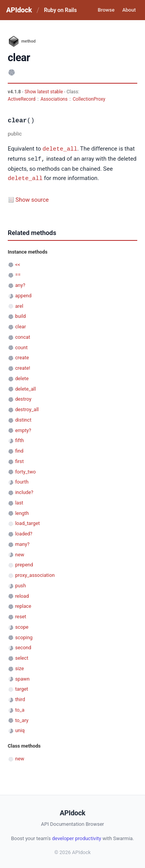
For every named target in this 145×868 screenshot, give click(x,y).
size (20, 667)
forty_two (25, 471)
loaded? (24, 533)
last (19, 502)
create (22, 356)
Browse (106, 10)
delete (22, 377)
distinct (23, 419)
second (23, 646)
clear (20, 325)
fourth (22, 481)
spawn (22, 678)
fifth (20, 439)
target (21, 688)
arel (19, 305)
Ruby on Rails (61, 10)
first (19, 460)
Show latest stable (44, 92)
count (21, 346)
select (22, 657)
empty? (23, 429)
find (19, 450)
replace (23, 605)
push (20, 584)
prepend (24, 564)
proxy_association (35, 574)
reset (20, 615)
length (22, 512)
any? (20, 284)
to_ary (22, 719)
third (20, 698)
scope (22, 626)
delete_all (60, 149)
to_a (20, 709)
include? (24, 491)
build (20, 315)
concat (23, 336)
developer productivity (76, 837)
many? (22, 543)
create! (23, 367)
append (23, 294)
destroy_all (27, 408)
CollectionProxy (89, 99)
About (129, 10)
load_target (27, 522)
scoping (24, 636)
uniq (20, 729)
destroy (23, 398)
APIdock (19, 10)
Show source (32, 199)
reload (22, 595)
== (18, 274)
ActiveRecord (22, 99)
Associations (54, 99)
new (20, 553)
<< (18, 263)
